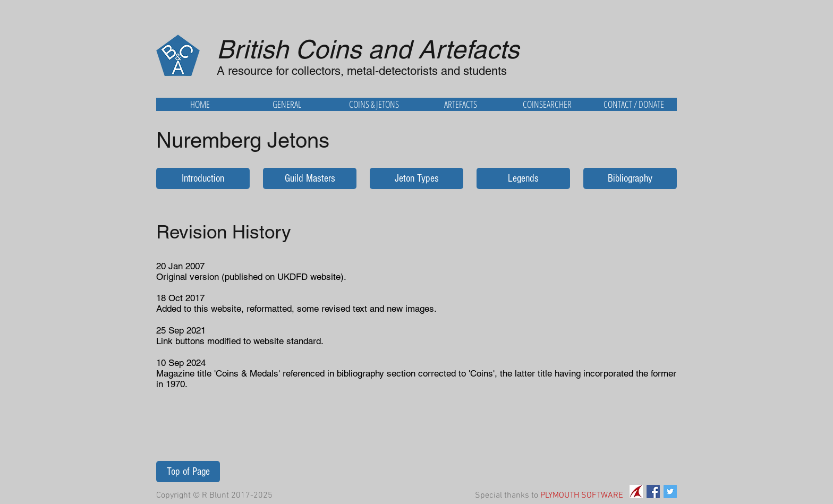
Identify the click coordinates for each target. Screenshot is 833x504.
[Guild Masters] (310, 178)
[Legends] (523, 178)
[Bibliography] (630, 178)
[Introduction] (203, 178)
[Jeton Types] (416, 178)
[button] (287, 104)
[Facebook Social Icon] (653, 492)
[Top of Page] (188, 472)
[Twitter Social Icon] (670, 492)
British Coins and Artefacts (368, 49)
